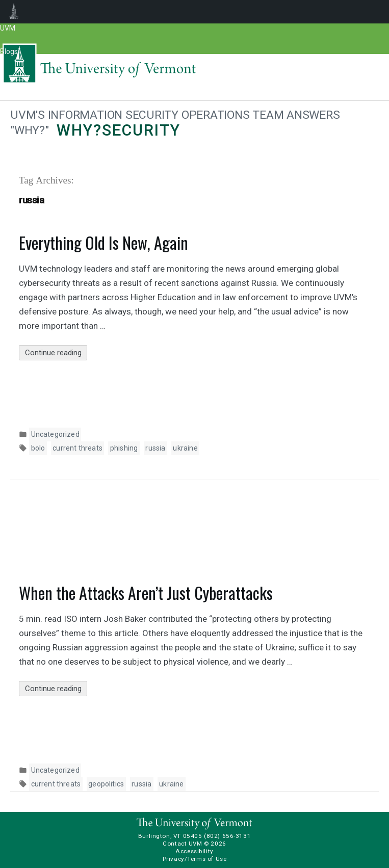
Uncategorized (55, 434)
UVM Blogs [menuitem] (14, 12)
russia (155, 448)
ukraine (185, 448)
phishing (124, 448)
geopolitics (106, 784)
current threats (77, 448)
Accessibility (194, 851)
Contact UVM (182, 844)
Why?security (118, 130)
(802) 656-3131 (227, 836)
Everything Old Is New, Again (103, 242)
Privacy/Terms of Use (195, 859)
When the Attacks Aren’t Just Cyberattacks (146, 593)
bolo (38, 448)
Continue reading (56, 353)
